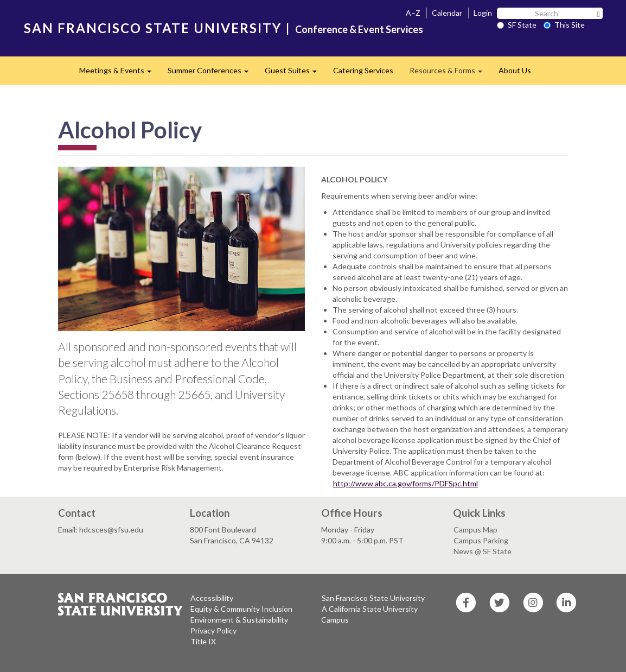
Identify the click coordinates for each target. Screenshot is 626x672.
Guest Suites (295, 74)
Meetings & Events (119, 74)
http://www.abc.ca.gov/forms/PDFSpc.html (405, 483)
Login (483, 13)
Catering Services (363, 70)
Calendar (447, 13)
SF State (517, 25)
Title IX (203, 641)
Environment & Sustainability (239, 620)
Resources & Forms (450, 74)
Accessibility (212, 598)
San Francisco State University (373, 598)
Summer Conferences (212, 74)
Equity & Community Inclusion (241, 609)
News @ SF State (483, 551)
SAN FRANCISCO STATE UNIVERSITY (153, 28)
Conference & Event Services (359, 29)
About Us (515, 70)
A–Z (413, 13)
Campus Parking (481, 540)
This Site (564, 25)
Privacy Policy (213, 630)
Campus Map (475, 530)
